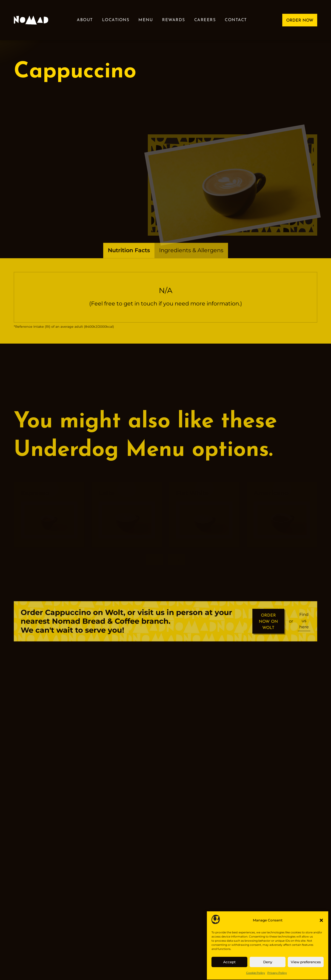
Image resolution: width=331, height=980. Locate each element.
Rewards (174, 20)
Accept (229, 967)
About (85, 20)
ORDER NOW (300, 21)
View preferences (306, 967)
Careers (205, 20)
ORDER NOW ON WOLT (268, 627)
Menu (146, 20)
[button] (321, 925)
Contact (236, 20)
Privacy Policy (277, 978)
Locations (116, 20)
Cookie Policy (256, 978)
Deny (268, 967)
